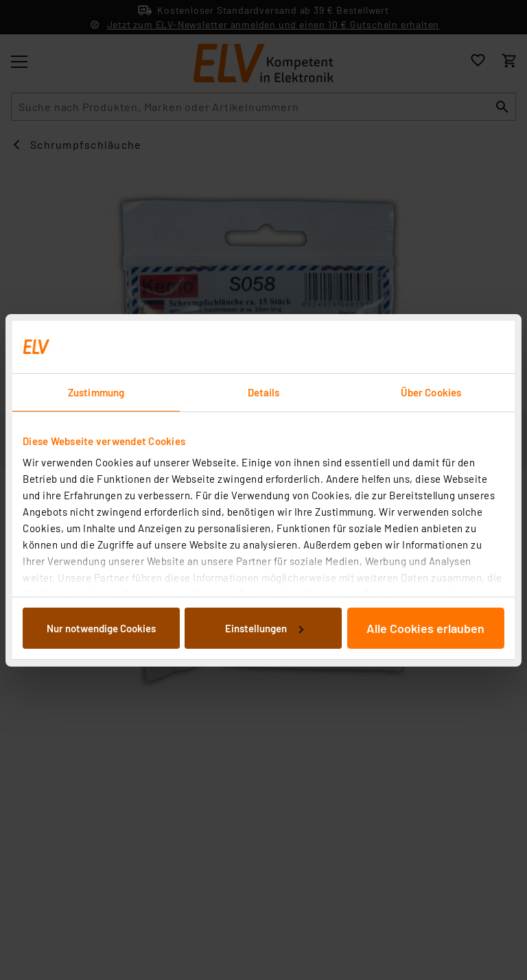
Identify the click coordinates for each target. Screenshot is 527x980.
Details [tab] (264, 392)
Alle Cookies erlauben (425, 628)
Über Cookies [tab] (431, 392)
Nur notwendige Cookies (101, 628)
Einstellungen (264, 628)
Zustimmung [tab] (96, 392)
